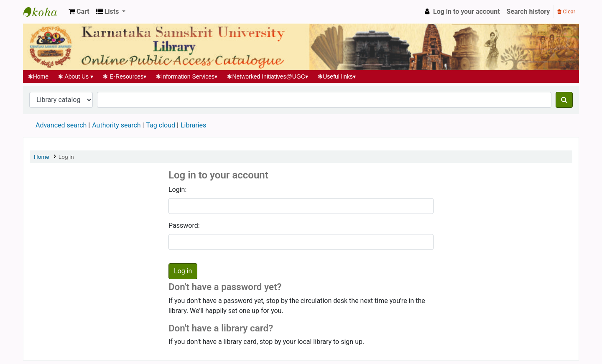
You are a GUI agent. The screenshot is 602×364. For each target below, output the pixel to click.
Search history (528, 11)
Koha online (44, 12)
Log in (66, 157)
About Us (76, 76)
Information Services (187, 76)
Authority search (116, 125)
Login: (177, 190)
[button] (79, 12)
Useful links (337, 76)
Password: (184, 225)
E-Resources (125, 76)
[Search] (564, 100)
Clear (566, 11)
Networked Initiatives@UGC (268, 76)
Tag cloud (161, 125)
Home (38, 76)
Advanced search (61, 125)
